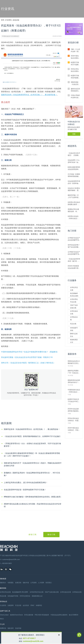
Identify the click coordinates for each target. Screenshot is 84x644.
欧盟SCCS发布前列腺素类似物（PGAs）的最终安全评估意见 (75, 77)
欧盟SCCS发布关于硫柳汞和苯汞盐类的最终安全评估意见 (75, 64)
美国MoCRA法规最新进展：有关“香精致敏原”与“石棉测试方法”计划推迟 (74, 210)
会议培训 (26, 605)
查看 (74, 134)
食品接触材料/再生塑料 (74, 295)
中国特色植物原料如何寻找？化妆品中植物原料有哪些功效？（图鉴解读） (30, 352)
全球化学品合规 (74, 289)
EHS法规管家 (29, 615)
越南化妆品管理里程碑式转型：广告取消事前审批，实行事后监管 (75, 90)
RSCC (2, 619)
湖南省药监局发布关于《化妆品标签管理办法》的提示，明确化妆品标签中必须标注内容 (33, 464)
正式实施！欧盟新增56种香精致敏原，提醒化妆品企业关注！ (74, 175)
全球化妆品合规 (74, 312)
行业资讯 (9, 20)
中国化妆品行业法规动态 (10, 36)
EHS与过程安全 (74, 335)
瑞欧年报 (26, 583)
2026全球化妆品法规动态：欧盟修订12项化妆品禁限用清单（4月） (74, 420)
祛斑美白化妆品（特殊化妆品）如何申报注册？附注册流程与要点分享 (74, 217)
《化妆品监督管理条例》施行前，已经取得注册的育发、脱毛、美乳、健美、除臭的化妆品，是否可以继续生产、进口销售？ (74, 260)
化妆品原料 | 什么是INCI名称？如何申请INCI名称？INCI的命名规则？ (74, 161)
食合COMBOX (73, 615)
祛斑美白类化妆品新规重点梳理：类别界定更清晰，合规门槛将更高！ (74, 203)
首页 (3, 20)
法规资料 (11, 605)
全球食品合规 (74, 318)
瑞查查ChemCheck (16, 615)
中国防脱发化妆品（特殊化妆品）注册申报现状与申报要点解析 (74, 391)
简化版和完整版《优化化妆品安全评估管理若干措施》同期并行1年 (27, 357)
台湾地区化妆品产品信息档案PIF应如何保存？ (74, 239)
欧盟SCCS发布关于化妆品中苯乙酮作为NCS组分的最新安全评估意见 (74, 400)
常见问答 (18, 605)
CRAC (32, 605)
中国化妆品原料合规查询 (59, 615)
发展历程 (18, 583)
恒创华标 (18, 628)
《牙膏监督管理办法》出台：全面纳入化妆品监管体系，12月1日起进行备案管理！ (32, 445)
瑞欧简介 (3, 583)
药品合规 (73, 324)
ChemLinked (4, 615)
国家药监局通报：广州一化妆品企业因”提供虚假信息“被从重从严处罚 (74, 372)
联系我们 (49, 583)
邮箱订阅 (33, 535)
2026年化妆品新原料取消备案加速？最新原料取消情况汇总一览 (74, 410)
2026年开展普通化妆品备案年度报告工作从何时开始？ (74, 267)
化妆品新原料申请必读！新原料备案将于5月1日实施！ (25, 490)
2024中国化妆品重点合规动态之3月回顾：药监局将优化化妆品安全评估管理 (33, 505)
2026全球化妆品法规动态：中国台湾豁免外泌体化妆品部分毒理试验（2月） (75, 70)
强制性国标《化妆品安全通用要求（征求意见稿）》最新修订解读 (75, 83)
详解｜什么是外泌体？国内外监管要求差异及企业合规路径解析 (75, 50)
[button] (79, 33)
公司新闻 (33, 583)
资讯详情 (16, 20)
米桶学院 (39, 605)
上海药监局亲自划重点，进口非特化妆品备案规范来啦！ (26, 483)
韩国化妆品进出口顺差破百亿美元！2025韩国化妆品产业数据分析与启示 (74, 362)
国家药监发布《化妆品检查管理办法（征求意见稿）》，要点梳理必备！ (29, 95)
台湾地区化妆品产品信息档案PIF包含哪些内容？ (74, 253)
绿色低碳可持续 (74, 329)
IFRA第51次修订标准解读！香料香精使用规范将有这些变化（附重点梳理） (33, 497)
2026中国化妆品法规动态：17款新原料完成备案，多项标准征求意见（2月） (75, 57)
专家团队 (11, 583)
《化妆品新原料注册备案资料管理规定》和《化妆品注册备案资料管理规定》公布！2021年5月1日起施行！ (32, 455)
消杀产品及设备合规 (74, 306)
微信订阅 (51, 535)
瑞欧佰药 (11, 628)
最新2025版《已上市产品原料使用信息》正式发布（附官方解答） (74, 196)
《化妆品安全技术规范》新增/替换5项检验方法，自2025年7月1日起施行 (32, 436)
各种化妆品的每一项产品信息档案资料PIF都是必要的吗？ (74, 246)
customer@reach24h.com (33, 641)
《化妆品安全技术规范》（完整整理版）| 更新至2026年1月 (74, 154)
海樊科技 (3, 628)
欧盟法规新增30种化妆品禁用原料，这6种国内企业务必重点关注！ (74, 168)
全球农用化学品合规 (74, 301)
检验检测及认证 (74, 341)
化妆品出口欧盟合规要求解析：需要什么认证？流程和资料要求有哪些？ (74, 189)
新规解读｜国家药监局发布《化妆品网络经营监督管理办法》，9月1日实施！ (32, 474)
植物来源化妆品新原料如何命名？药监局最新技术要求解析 (74, 381)
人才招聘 (41, 583)
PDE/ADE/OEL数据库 (42, 615)
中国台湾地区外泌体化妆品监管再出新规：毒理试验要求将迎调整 (75, 96)
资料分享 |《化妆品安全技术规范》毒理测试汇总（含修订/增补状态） (28, 363)
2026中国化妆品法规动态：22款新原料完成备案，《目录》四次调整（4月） (74, 429)
